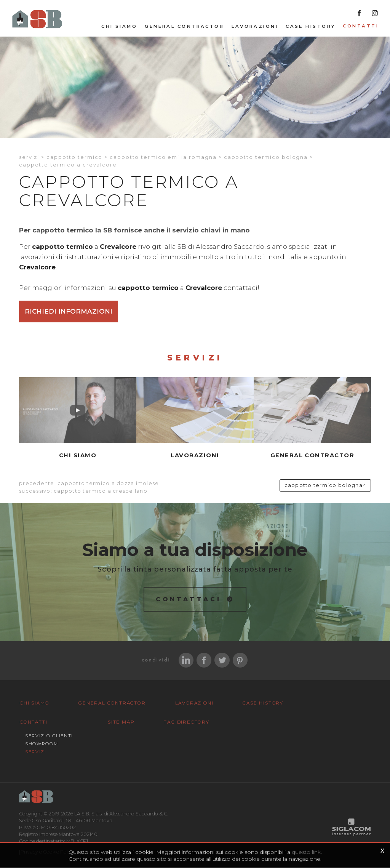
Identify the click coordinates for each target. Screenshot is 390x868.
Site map (119, 723)
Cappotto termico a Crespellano (101, 492)
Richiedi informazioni (69, 312)
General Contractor (184, 27)
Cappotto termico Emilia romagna (163, 158)
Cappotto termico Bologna (266, 158)
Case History (310, 27)
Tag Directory (180, 723)
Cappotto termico (74, 158)
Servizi (29, 158)
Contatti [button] (361, 27)
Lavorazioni (255, 27)
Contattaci (189, 600)
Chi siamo (119, 27)
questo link (306, 852)
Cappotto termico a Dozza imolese (108, 484)
